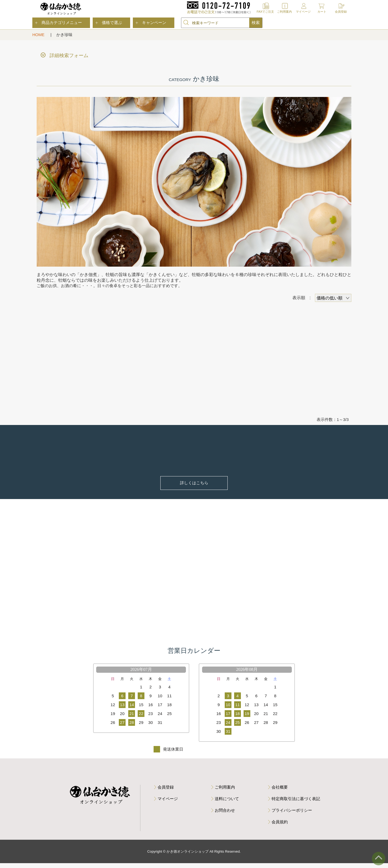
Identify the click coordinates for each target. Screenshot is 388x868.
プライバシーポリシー (292, 815)
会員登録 (341, 12)
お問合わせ (225, 815)
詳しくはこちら (194, 484)
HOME (39, 35)
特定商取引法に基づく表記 (296, 803)
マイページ (303, 12)
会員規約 (280, 827)
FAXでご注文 (266, 12)
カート (322, 12)
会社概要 (280, 792)
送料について (227, 803)
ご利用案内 (284, 12)
